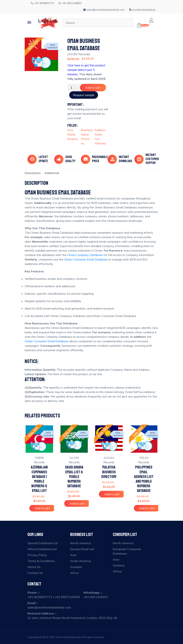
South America (80, 561)
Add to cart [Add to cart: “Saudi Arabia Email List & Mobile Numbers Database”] (77, 503)
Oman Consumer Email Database (86, 259)
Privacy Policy (37, 555)
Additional (52, 173)
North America (80, 543)
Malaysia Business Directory (109, 472)
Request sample (84, 95)
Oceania (76, 567)
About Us (34, 567)
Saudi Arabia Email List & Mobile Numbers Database (74, 477)
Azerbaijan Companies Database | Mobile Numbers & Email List (39, 479)
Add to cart (93, 88)
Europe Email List (82, 549)
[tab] (33, 173)
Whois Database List (42, 549)
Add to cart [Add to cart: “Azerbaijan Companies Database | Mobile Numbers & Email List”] (42, 508)
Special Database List (43, 543)
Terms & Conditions (41, 561)
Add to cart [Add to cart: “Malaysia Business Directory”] (112, 494)
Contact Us (35, 573)
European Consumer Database (127, 551)
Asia (73, 555)
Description (33, 173)
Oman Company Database (85, 255)
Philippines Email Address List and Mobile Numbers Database (144, 479)
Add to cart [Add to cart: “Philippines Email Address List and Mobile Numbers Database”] (147, 508)
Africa (74, 573)
